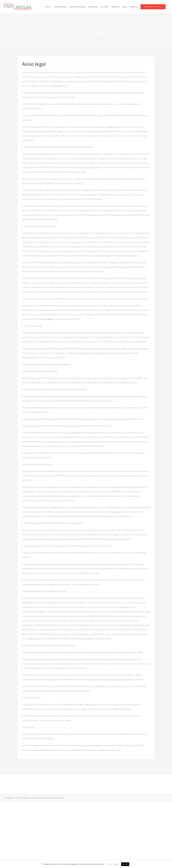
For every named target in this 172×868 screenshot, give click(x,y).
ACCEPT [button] (125, 864)
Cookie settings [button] (113, 864)
